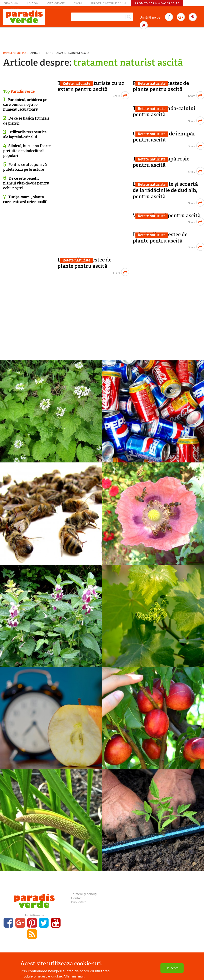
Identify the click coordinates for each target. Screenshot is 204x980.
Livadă (33, 3)
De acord (172, 968)
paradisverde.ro (14, 53)
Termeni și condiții (84, 894)
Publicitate (79, 902)
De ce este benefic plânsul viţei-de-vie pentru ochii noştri (26, 183)
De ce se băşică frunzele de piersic (26, 121)
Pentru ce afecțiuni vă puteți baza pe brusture (25, 167)
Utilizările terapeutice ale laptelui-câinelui (25, 134)
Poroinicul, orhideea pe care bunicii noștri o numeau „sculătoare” (25, 105)
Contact (77, 898)
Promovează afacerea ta (157, 3)
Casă (78, 3)
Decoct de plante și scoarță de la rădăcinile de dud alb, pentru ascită (165, 190)
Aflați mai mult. (74, 976)
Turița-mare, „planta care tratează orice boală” (25, 199)
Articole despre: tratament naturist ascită (60, 53)
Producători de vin (109, 3)
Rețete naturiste (76, 83)
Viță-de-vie (56, 3)
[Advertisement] (102, 39)
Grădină (11, 3)
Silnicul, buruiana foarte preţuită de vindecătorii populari (27, 151)
